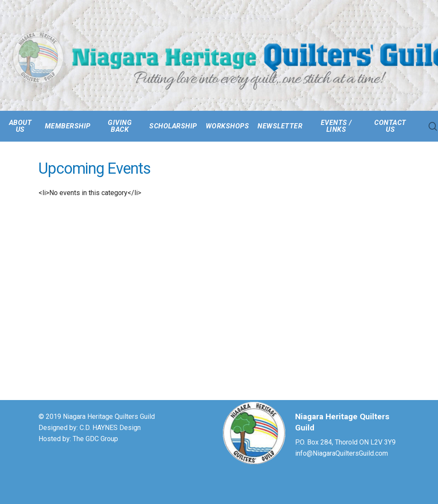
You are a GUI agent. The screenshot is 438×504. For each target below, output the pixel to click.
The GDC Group (95, 439)
